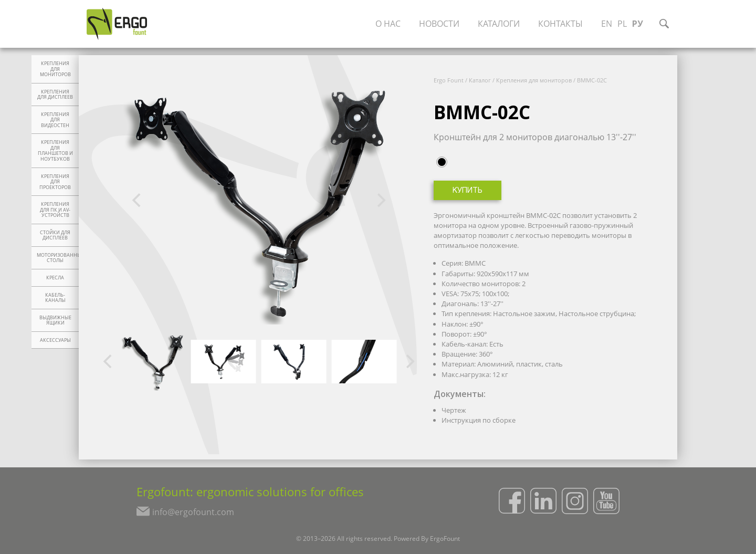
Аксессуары (55, 340)
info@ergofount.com (193, 512)
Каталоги (499, 24)
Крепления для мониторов (55, 69)
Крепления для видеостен (55, 120)
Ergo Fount (449, 80)
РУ (638, 24)
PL (622, 24)
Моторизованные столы (58, 258)
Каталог (480, 80)
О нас (388, 24)
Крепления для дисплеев (55, 95)
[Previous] (138, 201)
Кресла (55, 278)
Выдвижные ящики (55, 321)
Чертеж (454, 410)
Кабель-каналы (55, 298)
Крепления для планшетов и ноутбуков (55, 151)
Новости (439, 24)
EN (607, 24)
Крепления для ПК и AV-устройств (55, 210)
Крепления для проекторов (55, 182)
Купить (468, 191)
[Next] (380, 201)
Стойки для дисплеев (55, 236)
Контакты (560, 24)
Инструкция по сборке (479, 420)
